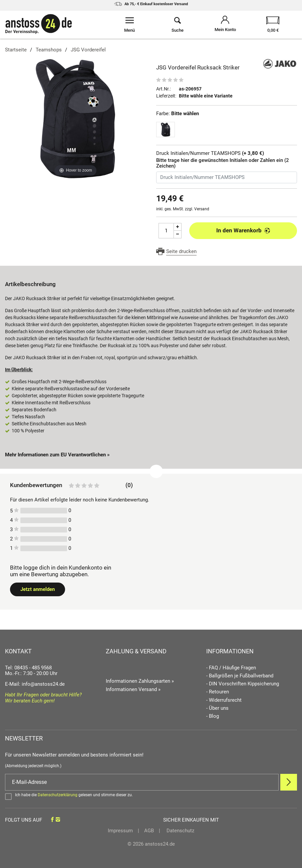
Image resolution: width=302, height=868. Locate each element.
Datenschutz (180, 831)
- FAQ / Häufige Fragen (231, 668)
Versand (202, 209)
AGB (149, 831)
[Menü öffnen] (130, 25)
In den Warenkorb (243, 230)
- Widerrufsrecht (224, 700)
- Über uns (217, 708)
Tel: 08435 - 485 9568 (28, 668)
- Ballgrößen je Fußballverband (240, 676)
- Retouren (218, 692)
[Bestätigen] (151, 796)
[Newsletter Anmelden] (289, 782)
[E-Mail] (142, 782)
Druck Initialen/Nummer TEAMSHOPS (210, 153)
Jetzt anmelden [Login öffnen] (38, 589)
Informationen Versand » (133, 689)
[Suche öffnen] (177, 25)
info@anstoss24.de (43, 684)
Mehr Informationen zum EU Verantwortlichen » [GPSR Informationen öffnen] (57, 455)
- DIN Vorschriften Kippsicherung (243, 684)
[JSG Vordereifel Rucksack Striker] (76, 118)
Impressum (120, 831)
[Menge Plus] (178, 227)
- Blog (213, 716)
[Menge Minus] (178, 235)
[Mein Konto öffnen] (225, 25)
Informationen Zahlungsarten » (140, 681)
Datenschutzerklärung (58, 795)
